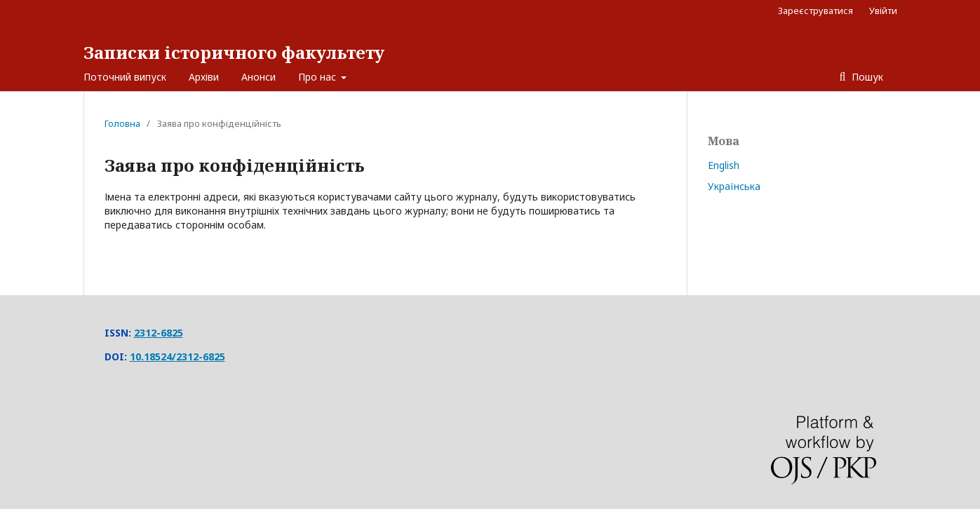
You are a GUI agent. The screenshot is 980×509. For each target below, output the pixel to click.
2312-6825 (159, 333)
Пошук (866, 77)
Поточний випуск (125, 77)
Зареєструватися (815, 11)
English (724, 165)
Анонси (259, 77)
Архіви (204, 77)
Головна (122, 123)
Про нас (318, 77)
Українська (734, 186)
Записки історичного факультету (234, 52)
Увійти (883, 11)
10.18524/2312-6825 (177, 357)
